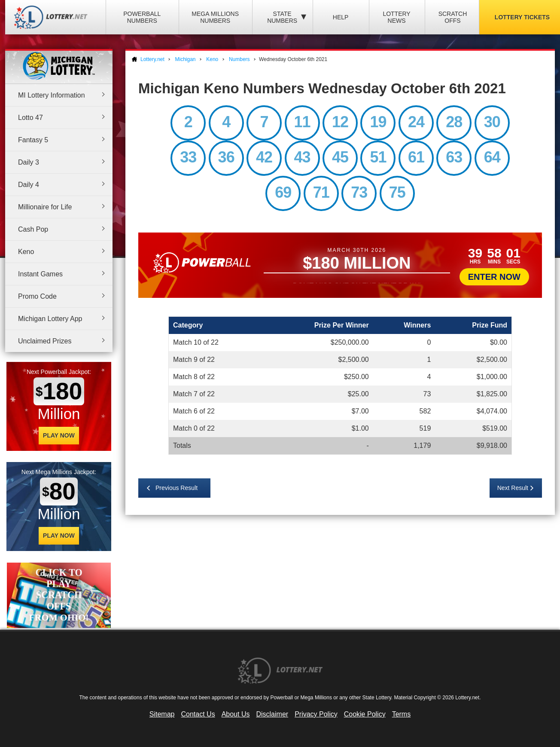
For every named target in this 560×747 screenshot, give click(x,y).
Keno (26, 252)
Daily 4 (29, 185)
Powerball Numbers (142, 17)
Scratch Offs (453, 17)
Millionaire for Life (45, 207)
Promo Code (37, 296)
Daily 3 (29, 162)
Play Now (59, 435)
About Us (236, 714)
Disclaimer (272, 714)
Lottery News (396, 17)
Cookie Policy (365, 714)
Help (341, 17)
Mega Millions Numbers (215, 17)
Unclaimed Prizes (45, 341)
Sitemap (162, 714)
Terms (402, 714)
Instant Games (40, 274)
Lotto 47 (30, 118)
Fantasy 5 (33, 140)
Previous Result (177, 488)
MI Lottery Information (52, 95)
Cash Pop (33, 229)
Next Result (513, 488)
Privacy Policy (316, 714)
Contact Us (198, 714)
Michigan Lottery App (50, 319)
